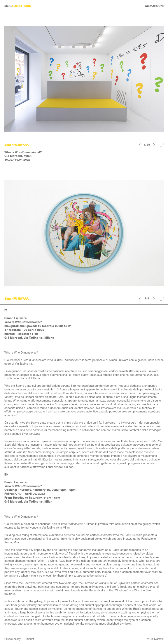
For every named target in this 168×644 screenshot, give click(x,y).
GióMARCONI (154, 6)
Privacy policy (12, 639)
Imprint (30, 639)
